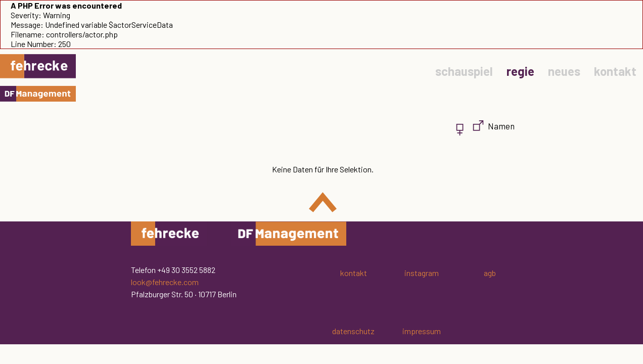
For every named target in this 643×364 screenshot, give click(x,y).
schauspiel (464, 71)
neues (564, 71)
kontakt (615, 71)
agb (490, 273)
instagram (422, 273)
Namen (501, 126)
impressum (422, 331)
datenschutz (353, 331)
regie (520, 71)
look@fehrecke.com (165, 282)
